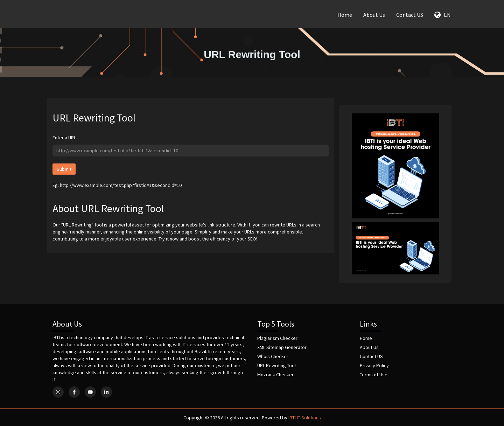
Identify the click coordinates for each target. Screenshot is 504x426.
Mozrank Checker (275, 375)
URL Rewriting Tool (276, 365)
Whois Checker (273, 356)
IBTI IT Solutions (305, 418)
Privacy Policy (374, 365)
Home (345, 15)
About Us (374, 15)
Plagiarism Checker (277, 338)
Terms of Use (374, 375)
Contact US (410, 15)
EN (443, 15)
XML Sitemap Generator (282, 347)
